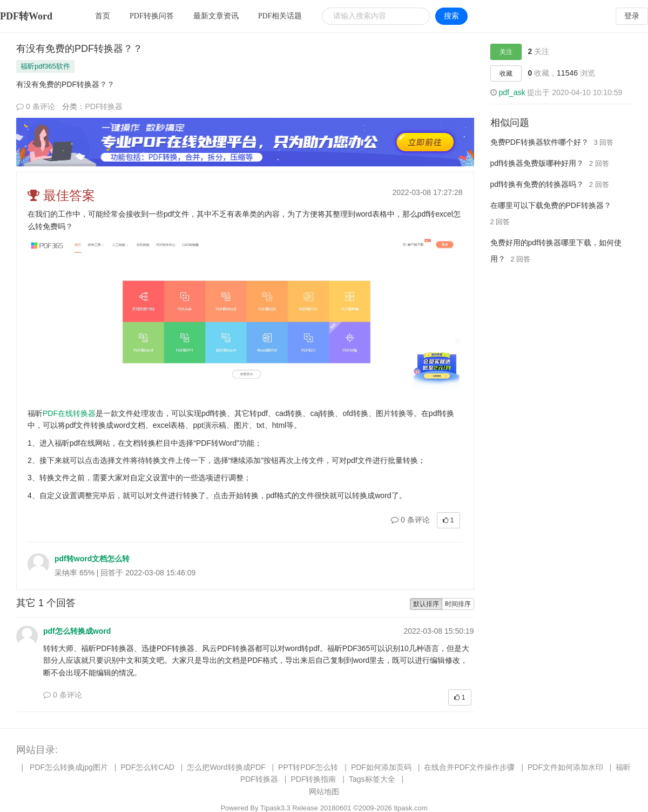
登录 (632, 16)
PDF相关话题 (280, 16)
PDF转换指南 (313, 779)
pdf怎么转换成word (77, 631)
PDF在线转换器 (69, 413)
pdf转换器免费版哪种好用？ (537, 163)
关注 (506, 52)
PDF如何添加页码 (381, 767)
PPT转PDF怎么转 (308, 767)
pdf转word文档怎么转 (92, 559)
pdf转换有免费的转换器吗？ (537, 184)
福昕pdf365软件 (45, 66)
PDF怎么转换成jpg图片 (69, 767)
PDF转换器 (104, 106)
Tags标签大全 (372, 779)
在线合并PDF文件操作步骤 (469, 767)
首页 (103, 16)
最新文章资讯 (216, 16)
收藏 (506, 73)
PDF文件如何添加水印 (565, 767)
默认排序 (426, 604)
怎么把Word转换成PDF (226, 767)
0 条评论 (36, 106)
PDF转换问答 (152, 16)
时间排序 (458, 604)
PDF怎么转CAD (147, 767)
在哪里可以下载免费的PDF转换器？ (551, 205)
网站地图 (324, 791)
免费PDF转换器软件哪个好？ (539, 142)
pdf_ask (512, 92)
